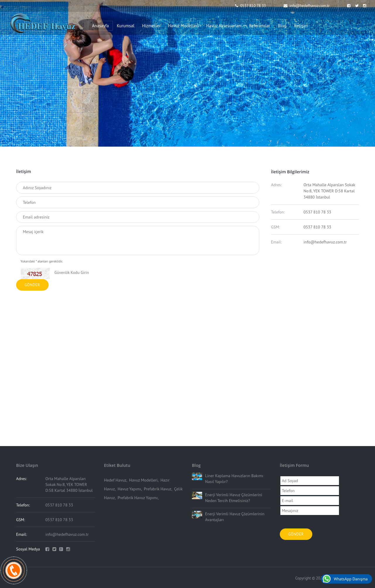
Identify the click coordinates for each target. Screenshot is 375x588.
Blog (282, 26)
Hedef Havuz (115, 480)
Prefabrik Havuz (158, 489)
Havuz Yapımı (129, 489)
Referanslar (260, 26)
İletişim (301, 26)
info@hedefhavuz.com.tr (307, 6)
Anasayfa (100, 26)
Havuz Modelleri (183, 26)
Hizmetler (151, 26)
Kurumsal (125, 26)
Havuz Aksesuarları (224, 26)
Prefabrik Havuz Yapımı (138, 498)
